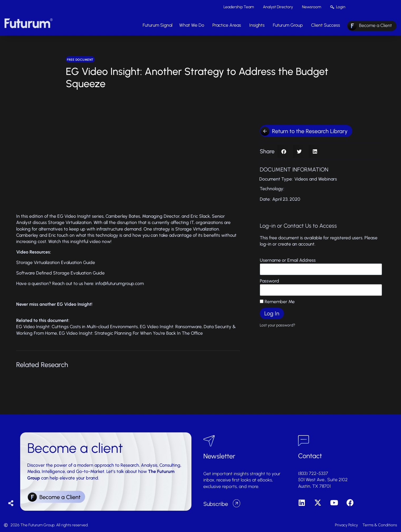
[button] (284, 151)
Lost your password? (277, 325)
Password (269, 281)
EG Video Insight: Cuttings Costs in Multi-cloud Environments (77, 327)
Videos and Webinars (316, 179)
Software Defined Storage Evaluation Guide (60, 273)
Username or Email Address (288, 260)
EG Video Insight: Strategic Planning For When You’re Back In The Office (131, 333)
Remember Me (277, 302)
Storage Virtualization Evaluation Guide (56, 262)
